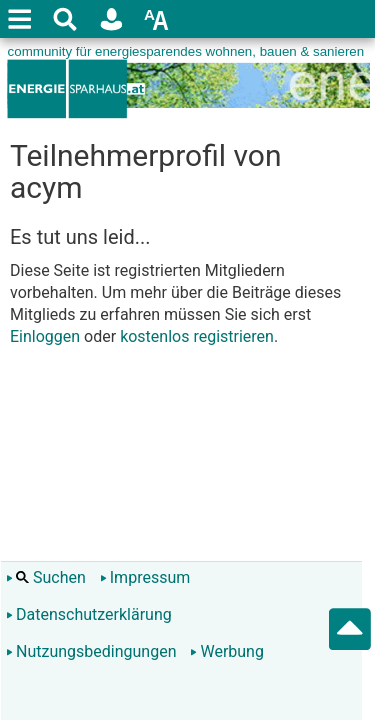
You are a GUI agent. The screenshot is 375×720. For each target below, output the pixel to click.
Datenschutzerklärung (89, 614)
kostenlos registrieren (197, 336)
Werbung (226, 651)
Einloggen (45, 336)
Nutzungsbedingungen (91, 651)
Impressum (145, 577)
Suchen (46, 577)
